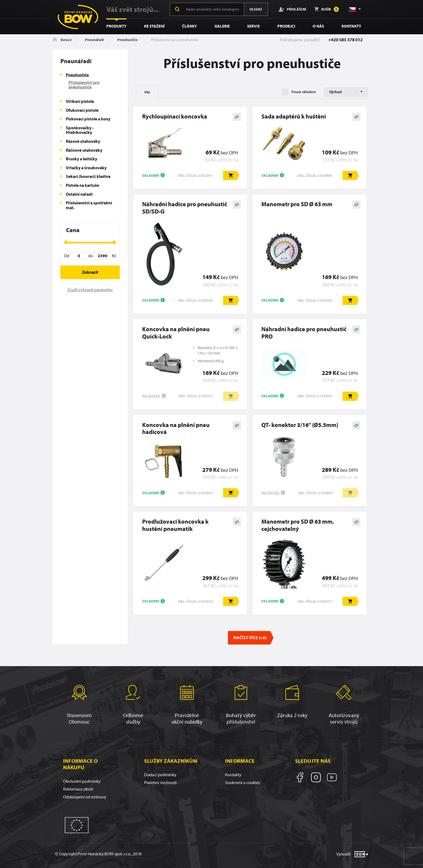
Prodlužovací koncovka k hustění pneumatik (175, 525)
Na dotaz (151, 396)
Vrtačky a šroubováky (86, 168)
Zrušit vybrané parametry (90, 290)
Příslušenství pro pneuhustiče (84, 85)
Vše (147, 92)
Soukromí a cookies (243, 782)
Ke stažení (154, 26)
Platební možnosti (160, 782)
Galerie (222, 26)
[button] (354, 9)
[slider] (66, 242)
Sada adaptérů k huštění (294, 116)
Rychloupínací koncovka (175, 116)
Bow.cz (62, 40)
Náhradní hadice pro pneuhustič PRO (304, 333)
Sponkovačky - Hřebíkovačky (80, 130)
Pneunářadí (94, 40)
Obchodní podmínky (82, 781)
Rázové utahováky (83, 141)
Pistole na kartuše (82, 185)
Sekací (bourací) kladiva (88, 176)
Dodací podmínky (160, 775)
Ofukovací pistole (82, 110)
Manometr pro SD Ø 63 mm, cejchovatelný (298, 525)
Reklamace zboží (78, 789)
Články (190, 26)
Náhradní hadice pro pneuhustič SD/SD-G (185, 208)
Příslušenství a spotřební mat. (89, 205)
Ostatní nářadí (79, 194)
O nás (318, 26)
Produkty (116, 26)
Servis (253, 26)
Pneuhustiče (127, 40)
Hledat (256, 9)
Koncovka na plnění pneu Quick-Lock (176, 333)
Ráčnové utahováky (84, 150)
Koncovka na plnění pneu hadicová (176, 428)
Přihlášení (292, 9)
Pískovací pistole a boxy (88, 119)
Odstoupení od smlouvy (85, 797)
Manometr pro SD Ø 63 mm (297, 204)
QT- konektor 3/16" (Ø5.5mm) (300, 425)
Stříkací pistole (80, 101)
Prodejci (286, 26)
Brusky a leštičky (81, 159)
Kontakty (351, 26)
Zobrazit (90, 272)
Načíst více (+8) (250, 638)
